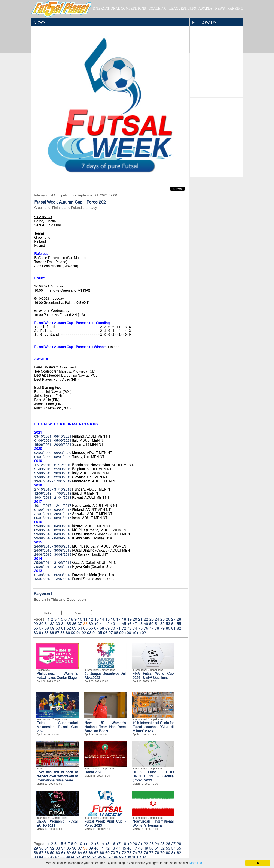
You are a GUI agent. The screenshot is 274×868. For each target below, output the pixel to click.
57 (41, 628)
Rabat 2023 (93, 772)
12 (91, 619)
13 (97, 619)
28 (179, 619)
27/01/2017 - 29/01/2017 (53, 514)
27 (173, 619)
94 (95, 633)
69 (107, 628)
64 (80, 628)
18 (124, 619)
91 (79, 633)
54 (173, 624)
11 (85, 619)
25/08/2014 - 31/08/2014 (53, 563)
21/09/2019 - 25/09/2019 (53, 469)
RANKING (235, 8)
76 (146, 628)
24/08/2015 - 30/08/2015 (53, 546)
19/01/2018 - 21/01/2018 (53, 498)
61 (63, 628)
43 (113, 624)
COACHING (158, 8)
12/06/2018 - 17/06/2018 (53, 493)
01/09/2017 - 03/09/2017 (53, 510)
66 (91, 628)
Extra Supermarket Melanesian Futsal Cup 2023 (57, 727)
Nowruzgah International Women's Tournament (153, 823)
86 (52, 633)
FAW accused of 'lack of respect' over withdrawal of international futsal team (57, 776)
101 (135, 633)
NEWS (220, 8)
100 (128, 633)
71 (118, 628)
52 (162, 624)
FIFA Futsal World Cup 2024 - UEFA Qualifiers (153, 676)
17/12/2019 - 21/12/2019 (53, 465)
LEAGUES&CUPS (182, 8)
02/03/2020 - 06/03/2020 (53, 453)
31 (47, 624)
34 (63, 624)
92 (84, 633)
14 (102, 619)
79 (162, 628)
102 (143, 633)
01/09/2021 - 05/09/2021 (53, 441)
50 (151, 624)
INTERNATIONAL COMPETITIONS (119, 8)
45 (124, 624)
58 (47, 628)
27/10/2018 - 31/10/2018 (53, 489)
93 (89, 633)
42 (107, 624)
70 (113, 628)
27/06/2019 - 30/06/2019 (53, 473)
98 (116, 633)
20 (135, 619)
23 (152, 619)
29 (36, 624)
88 (63, 633)
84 (41, 633)
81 (173, 628)
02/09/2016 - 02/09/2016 (53, 530)
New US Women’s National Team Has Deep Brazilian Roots (105, 727)
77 (151, 628)
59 (52, 628)
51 (157, 624)
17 (118, 619)
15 (107, 619)
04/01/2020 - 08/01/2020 (53, 457)
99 (121, 633)
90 (73, 633)
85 (46, 633)
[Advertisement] (216, 136)
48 (140, 624)
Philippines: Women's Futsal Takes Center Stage (57, 676)
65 (85, 628)
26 (168, 619)
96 (105, 633)
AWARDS (205, 8)
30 (41, 624)
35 (69, 624)
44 (118, 624)
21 (140, 619)
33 (58, 624)
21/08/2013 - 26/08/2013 (53, 575)
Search (48, 613)
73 (129, 628)
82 (179, 628)
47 (135, 624)
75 (140, 628)
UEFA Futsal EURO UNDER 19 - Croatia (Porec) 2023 (153, 776)
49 (146, 624)
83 (36, 633)
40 (96, 624)
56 (36, 628)
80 (168, 628)
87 (57, 633)
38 (85, 624)
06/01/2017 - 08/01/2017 (53, 518)
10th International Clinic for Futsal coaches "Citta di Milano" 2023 (153, 727)
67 (96, 628)
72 (124, 628)
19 (130, 619)
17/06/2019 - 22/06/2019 (53, 477)
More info (196, 863)
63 (74, 628)
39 (91, 624)
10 (80, 619)
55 (179, 624)
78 (157, 628)
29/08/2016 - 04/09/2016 (53, 526)
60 (58, 628)
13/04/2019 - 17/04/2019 (53, 481)
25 (162, 619)
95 (100, 633)
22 (146, 619)
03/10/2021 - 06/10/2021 (53, 436)
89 (68, 633)
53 (168, 624)
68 (102, 628)
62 (69, 628)
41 (102, 624)
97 (111, 633)
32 (52, 624)
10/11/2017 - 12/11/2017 (53, 506)
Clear (78, 613)
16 (113, 619)
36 (74, 624)
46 (129, 624)
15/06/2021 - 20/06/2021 (53, 445)
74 (135, 628)
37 (80, 624)
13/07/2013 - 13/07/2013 (53, 579)
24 (157, 619)
